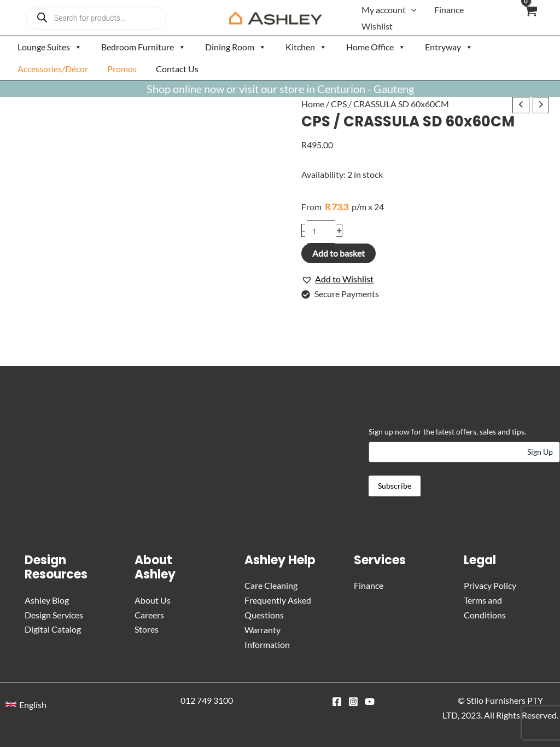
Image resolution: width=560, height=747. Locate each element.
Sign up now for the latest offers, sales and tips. (447, 432)
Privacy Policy (490, 585)
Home (313, 104)
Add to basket (339, 253)
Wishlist (377, 26)
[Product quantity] (321, 232)
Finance (449, 10)
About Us (153, 600)
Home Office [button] (376, 47)
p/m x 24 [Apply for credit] (343, 207)
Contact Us (177, 69)
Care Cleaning (271, 585)
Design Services (54, 614)
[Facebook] (337, 700)
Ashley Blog (47, 600)
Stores (147, 629)
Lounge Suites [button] (50, 47)
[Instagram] (353, 700)
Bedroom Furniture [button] (144, 47)
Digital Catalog (53, 629)
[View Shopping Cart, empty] (530, 18)
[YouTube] (370, 700)
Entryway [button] (449, 47)
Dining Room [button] (236, 47)
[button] (411, 10)
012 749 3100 (207, 699)
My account (389, 10)
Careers (149, 614)
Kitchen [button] (306, 47)
